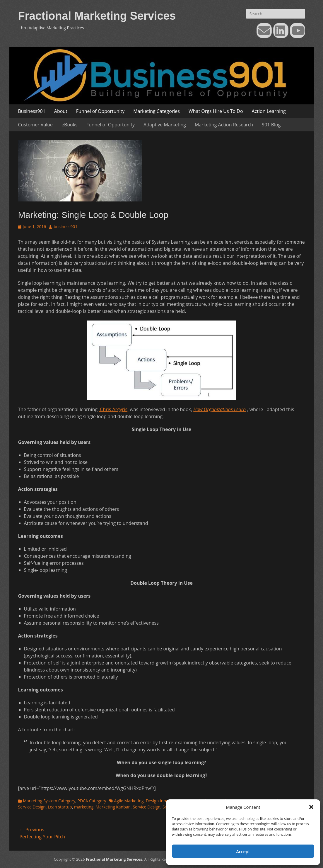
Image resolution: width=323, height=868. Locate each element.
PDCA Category (92, 801)
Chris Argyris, (114, 409)
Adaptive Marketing (165, 125)
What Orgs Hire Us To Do (216, 111)
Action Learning (269, 111)
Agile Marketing (129, 801)
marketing (84, 807)
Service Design (146, 807)
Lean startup (60, 807)
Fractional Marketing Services (97, 16)
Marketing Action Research (224, 125)
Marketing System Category (49, 801)
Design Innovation (163, 801)
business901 (65, 227)
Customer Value (36, 125)
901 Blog (271, 125)
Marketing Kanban (113, 807)
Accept (243, 851)
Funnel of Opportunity (100, 111)
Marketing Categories (157, 111)
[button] (311, 807)
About (61, 111)
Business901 (32, 111)
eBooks (70, 125)
